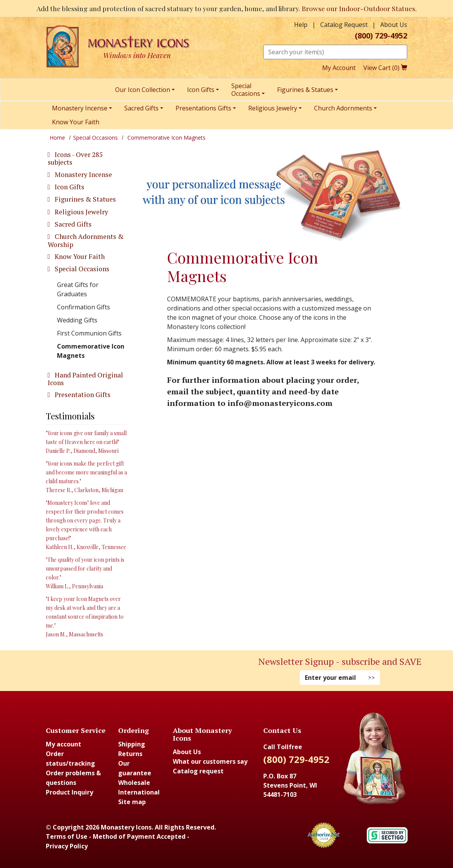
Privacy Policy (67, 846)
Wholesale (134, 783)
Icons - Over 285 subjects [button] (75, 158)
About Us (394, 25)
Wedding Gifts (77, 320)
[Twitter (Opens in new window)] (117, 669)
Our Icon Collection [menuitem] (143, 90)
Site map (132, 802)
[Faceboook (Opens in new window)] (105, 669)
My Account (339, 68)
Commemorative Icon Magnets (91, 351)
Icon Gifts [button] (69, 187)
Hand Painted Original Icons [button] (85, 379)
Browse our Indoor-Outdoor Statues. (359, 8)
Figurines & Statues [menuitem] (305, 90)
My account (64, 744)
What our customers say (210, 761)
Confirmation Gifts (84, 307)
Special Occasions (95, 138)
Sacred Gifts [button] (72, 224)
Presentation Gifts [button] (82, 395)
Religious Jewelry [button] (81, 212)
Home (57, 138)
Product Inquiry (69, 792)
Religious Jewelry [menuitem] (273, 108)
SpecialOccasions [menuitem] (246, 90)
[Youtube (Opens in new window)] (121, 669)
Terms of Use (67, 836)
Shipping (132, 744)
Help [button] (301, 25)
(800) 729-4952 (381, 36)
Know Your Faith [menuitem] (76, 122)
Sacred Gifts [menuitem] (141, 108)
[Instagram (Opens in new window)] (109, 669)
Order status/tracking (70, 759)
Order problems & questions (73, 778)
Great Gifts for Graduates (78, 289)
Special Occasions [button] (81, 269)
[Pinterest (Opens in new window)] (113, 669)
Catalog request (198, 771)
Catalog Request (344, 25)
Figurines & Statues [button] (84, 199)
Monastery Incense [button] (83, 174)
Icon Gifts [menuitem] (201, 90)
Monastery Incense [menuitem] (80, 108)
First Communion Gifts (89, 333)
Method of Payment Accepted (139, 836)
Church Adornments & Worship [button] (86, 240)
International (139, 792)
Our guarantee (135, 768)
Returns (130, 754)
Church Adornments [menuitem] (343, 108)
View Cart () (385, 68)
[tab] (87, 159)
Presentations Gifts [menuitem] (203, 108)
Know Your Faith (79, 256)
